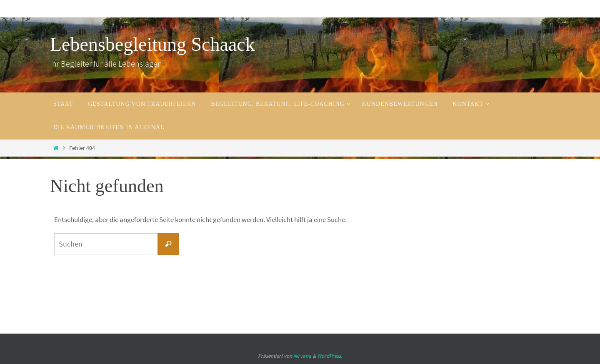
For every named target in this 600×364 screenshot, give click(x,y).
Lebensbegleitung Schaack (152, 44)
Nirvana (302, 356)
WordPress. (330, 356)
